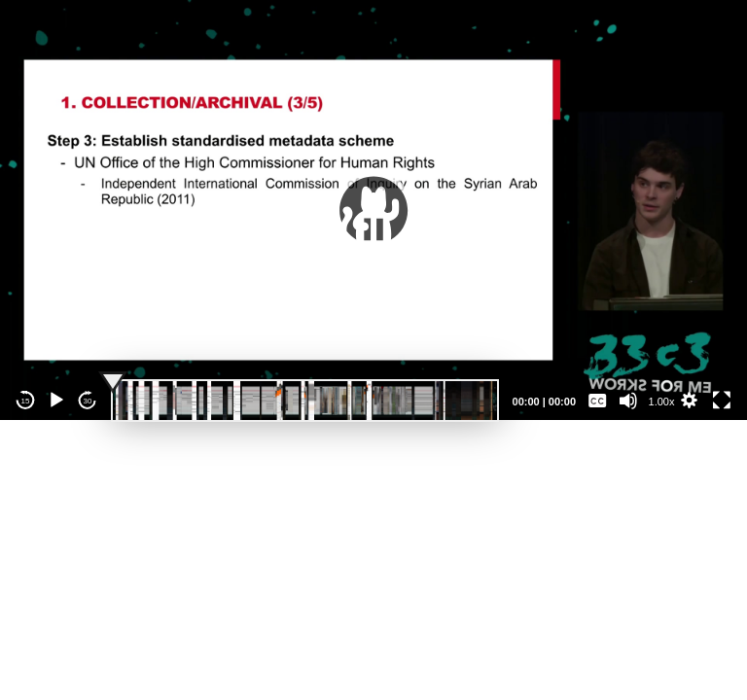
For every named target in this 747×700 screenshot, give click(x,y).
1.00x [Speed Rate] (662, 402)
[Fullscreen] (722, 401)
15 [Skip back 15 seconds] (26, 401)
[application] (373, 210)
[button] (373, 210)
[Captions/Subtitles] (597, 401)
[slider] (305, 401)
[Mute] (628, 401)
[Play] (56, 401)
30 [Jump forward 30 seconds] (88, 401)
